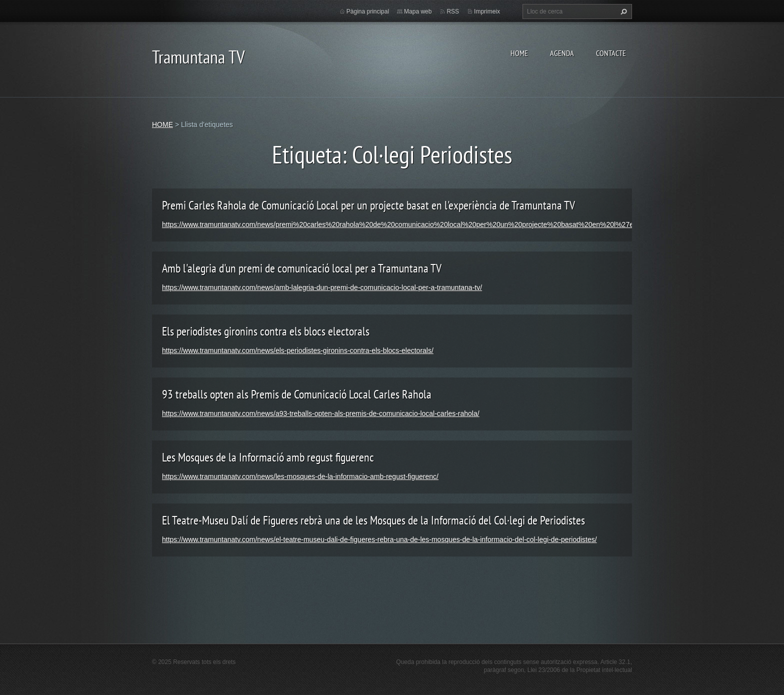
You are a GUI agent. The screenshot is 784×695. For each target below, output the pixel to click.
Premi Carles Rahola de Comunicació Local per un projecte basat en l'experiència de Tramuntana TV (368, 205)
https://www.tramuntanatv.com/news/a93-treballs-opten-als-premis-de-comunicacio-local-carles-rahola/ (321, 413)
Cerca (622, 11)
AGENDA (562, 53)
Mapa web (418, 11)
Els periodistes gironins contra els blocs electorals (266, 331)
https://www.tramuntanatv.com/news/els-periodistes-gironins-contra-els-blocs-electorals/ (298, 350)
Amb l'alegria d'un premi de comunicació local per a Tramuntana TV (302, 268)
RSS (453, 11)
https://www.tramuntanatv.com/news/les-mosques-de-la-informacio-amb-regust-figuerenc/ (300, 476)
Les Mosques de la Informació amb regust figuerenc (268, 457)
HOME (519, 53)
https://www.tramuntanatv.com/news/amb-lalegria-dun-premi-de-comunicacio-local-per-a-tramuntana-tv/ (322, 287)
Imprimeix (487, 11)
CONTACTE (611, 53)
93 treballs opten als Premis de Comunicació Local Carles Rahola (297, 394)
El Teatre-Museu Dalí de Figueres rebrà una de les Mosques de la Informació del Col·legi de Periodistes (373, 520)
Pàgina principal (368, 11)
